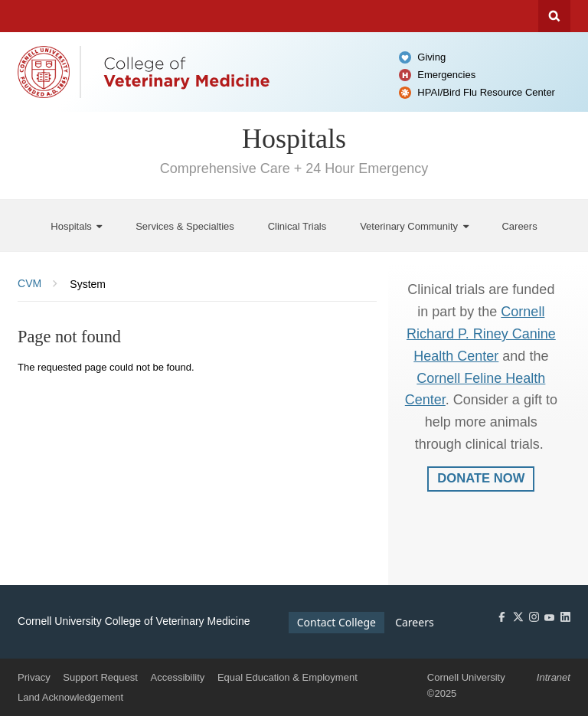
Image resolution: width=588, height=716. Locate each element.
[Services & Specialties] (185, 226)
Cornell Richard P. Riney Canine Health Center (481, 334)
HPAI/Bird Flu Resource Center (486, 92)
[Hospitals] (76, 226)
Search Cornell (554, 16)
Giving (431, 57)
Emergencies (446, 75)
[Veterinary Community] (414, 226)
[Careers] (519, 226)
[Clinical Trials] (297, 226)
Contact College (336, 622)
